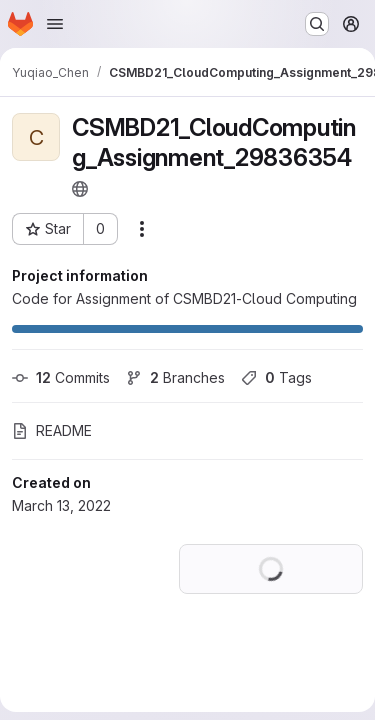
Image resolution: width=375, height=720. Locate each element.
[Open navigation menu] (55, 24)
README (52, 430)
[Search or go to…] (317, 24)
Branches (175, 377)
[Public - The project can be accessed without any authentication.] (80, 189)
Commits (61, 377)
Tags (276, 377)
